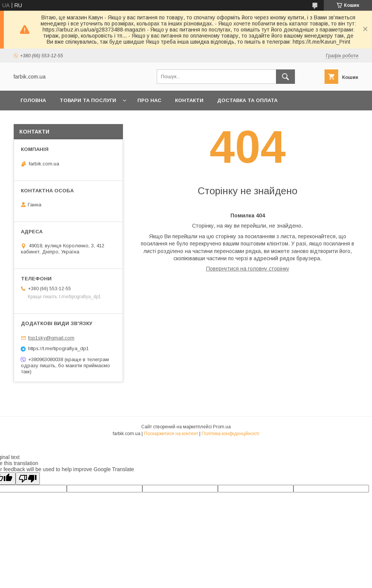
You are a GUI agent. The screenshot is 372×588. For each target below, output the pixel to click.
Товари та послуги (88, 100)
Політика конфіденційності (230, 434)
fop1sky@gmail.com (51, 338)
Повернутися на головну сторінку (248, 269)
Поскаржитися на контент (171, 434)
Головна (33, 100)
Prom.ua (222, 427)
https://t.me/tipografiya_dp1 (58, 348)
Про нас (149, 100)
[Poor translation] (28, 479)
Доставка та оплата (247, 100)
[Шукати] (285, 77)
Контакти (189, 100)
